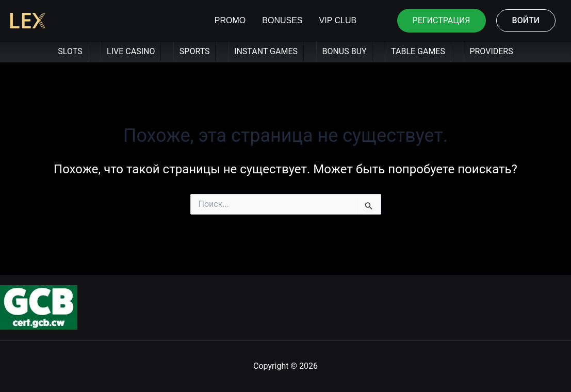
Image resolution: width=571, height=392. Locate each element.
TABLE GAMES (418, 51)
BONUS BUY (344, 51)
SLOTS (70, 51)
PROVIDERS (491, 51)
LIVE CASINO (131, 51)
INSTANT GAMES (266, 51)
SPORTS (195, 51)
